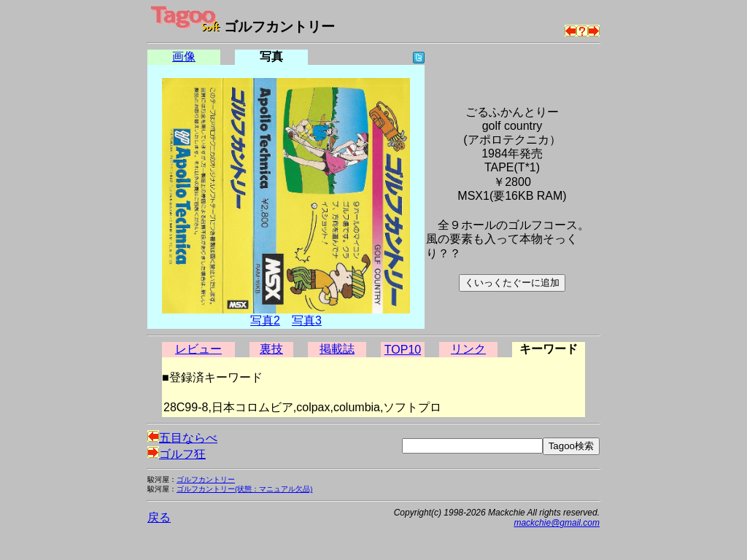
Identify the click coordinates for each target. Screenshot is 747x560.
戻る (159, 517)
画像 (184, 57)
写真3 (307, 320)
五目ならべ (182, 438)
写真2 (265, 320)
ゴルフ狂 (177, 454)
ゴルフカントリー (206, 479)
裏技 (271, 349)
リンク (468, 349)
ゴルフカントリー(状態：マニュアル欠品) (244, 489)
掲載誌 (337, 349)
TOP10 (403, 350)
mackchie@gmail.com (557, 523)
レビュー (198, 349)
